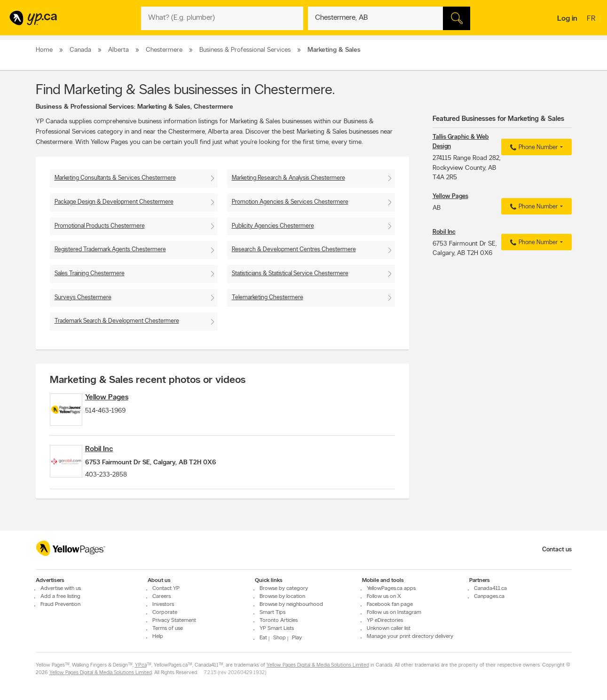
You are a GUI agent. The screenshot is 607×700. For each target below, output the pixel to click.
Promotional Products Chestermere (100, 226)
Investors (163, 605)
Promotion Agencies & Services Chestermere (290, 202)
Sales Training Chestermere (90, 274)
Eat (263, 638)
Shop (280, 638)
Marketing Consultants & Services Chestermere (115, 178)
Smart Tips (272, 612)
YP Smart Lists (277, 628)
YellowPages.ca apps (391, 589)
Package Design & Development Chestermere (114, 202)
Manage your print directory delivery (410, 636)
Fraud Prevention (60, 605)
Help (158, 636)
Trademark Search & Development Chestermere (117, 321)
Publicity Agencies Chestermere (273, 226)
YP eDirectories (385, 620)
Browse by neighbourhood (291, 605)
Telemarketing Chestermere (268, 298)
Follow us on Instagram (394, 612)
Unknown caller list (389, 628)
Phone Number (532, 148)
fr (592, 19)
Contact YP (166, 589)
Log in (567, 19)
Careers (162, 597)
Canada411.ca (490, 589)
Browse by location (282, 597)
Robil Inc (116, 459)
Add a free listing (60, 597)
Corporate (165, 612)
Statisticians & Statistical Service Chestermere (290, 274)
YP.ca (141, 665)
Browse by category (284, 589)
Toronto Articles (279, 620)
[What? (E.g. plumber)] (222, 18)
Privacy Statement (174, 620)
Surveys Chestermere (83, 298)
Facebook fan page (390, 605)
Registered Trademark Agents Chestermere (110, 250)
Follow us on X (384, 597)
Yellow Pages (123, 398)
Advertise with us (61, 589)
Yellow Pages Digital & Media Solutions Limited (318, 665)
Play (297, 638)
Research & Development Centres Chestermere (294, 250)
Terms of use (168, 628)
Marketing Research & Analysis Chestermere (288, 178)
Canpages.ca (489, 597)
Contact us (557, 550)
